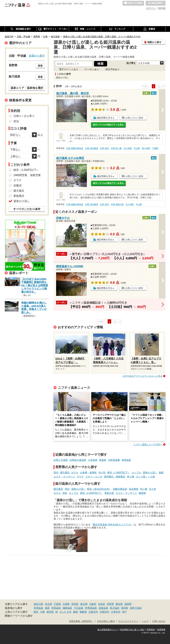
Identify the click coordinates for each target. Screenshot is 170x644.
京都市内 (104, 612)
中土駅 (137, 148)
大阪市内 (93, 612)
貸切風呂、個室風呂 (115, 477)
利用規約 (151, 630)
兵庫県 (66, 604)
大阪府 (93, 604)
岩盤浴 (18, 185)
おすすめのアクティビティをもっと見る (142, 376)
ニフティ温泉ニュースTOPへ (148, 444)
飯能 (75, 612)
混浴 (65, 493)
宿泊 (56, 472)
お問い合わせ (159, 621)
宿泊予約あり (113, 69)
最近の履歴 (156, 3)
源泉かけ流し (150, 472)
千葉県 (57, 604)
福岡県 (128, 604)
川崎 (42, 612)
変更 (40, 66)
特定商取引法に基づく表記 (132, 630)
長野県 (110, 604)
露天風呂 (65, 472)
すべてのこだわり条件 (27, 209)
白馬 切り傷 (116, 148)
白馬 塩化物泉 (92, 148)
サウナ (80, 477)
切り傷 (131, 477)
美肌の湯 (109, 493)
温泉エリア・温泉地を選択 (27, 88)
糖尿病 (142, 493)
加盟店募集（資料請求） (81, 621)
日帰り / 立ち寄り (24, 116)
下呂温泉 (79, 608)
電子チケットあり (69, 69)
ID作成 (162, 8)
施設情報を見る (105, 118)
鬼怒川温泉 (136, 608)
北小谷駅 (128, 148)
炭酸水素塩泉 (120, 489)
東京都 (84, 604)
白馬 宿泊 (104, 148)
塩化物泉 (134, 489)
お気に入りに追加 (134, 118)
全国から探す (37, 56)
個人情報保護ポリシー (108, 630)
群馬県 (75, 604)
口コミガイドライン (128, 621)
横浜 (36, 612)
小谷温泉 (93, 460)
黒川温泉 (115, 608)
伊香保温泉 (91, 608)
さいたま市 (65, 612)
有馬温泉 (56, 608)
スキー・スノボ (94, 477)
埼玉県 (48, 604)
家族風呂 (19, 196)
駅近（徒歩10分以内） (99, 489)
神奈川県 (38, 604)
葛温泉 (103, 460)
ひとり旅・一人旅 (145, 477)
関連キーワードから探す (19, 616)
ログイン (151, 8)
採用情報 (161, 630)
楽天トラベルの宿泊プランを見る (108, 125)
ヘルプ (145, 621)
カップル (136, 472)
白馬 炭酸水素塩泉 (75, 148)
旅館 (161, 472)
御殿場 (83, 612)
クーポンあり (92, 69)
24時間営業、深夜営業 (27, 175)
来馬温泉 (126, 460)
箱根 (47, 608)
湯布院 (125, 608)
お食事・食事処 (88, 472)
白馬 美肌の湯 (117, 204)
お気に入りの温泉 (133, 3)
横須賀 (50, 612)
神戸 (124, 612)
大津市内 (116, 612)
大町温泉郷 (114, 460)
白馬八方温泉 (61, 460)
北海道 (101, 604)
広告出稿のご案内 (106, 621)
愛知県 (119, 604)
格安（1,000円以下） (119, 472)
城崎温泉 (67, 608)
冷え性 (102, 472)
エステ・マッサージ (64, 477)
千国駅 (155, 148)
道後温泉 (103, 608)
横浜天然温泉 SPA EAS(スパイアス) (112, 525)
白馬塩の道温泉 (78, 460)
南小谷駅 (146, 148)
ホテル (75, 472)
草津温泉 (38, 608)
